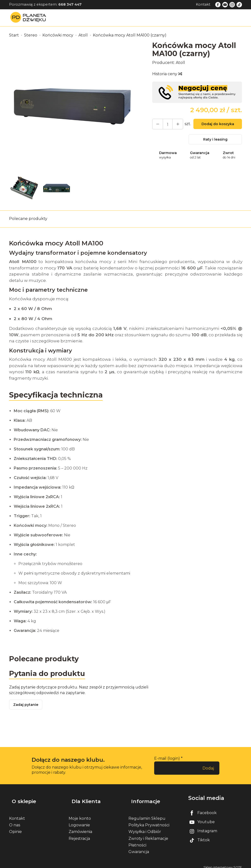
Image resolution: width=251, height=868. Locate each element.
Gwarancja (139, 847)
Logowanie (79, 821)
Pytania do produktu (49, 674)
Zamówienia (80, 827)
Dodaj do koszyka (215, 125)
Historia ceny (167, 74)
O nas (15, 821)
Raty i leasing (215, 140)
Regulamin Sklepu (147, 814)
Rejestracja (79, 834)
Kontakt (203, 4)
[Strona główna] (29, 18)
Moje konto (80, 814)
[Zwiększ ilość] (156, 124)
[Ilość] (165, 124)
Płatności (137, 841)
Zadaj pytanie (27, 706)
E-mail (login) (167, 761)
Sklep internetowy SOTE (223, 863)
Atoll (180, 63)
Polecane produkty (28, 219)
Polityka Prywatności (149, 821)
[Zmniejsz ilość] (174, 124)
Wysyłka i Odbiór (145, 827)
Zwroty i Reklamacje (148, 834)
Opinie (15, 827)
